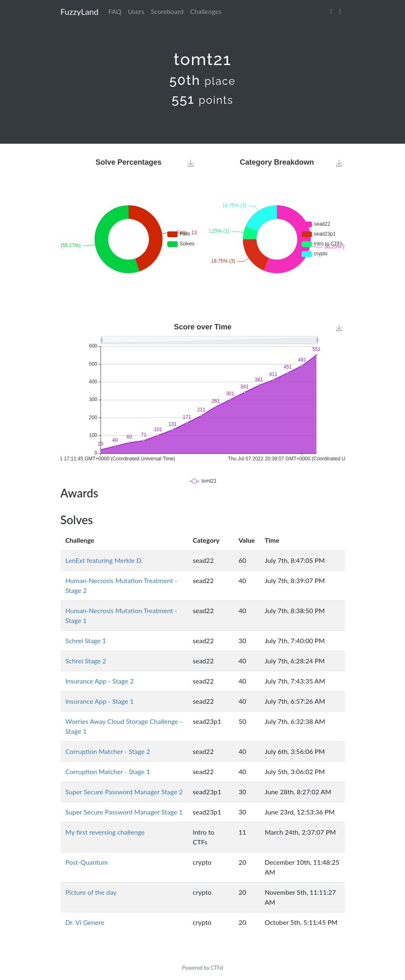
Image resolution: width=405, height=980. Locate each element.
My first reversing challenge (105, 832)
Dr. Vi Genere (85, 922)
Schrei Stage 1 (86, 640)
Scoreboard (167, 11)
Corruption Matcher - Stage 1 (108, 771)
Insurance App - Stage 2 (100, 681)
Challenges (206, 11)
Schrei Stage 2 (86, 661)
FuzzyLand (80, 12)
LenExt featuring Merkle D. (104, 560)
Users (136, 11)
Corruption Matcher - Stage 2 (108, 751)
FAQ (115, 11)
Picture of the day (91, 892)
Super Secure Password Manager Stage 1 (124, 812)
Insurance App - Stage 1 (100, 701)
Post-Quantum (87, 862)
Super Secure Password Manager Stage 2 (124, 792)
